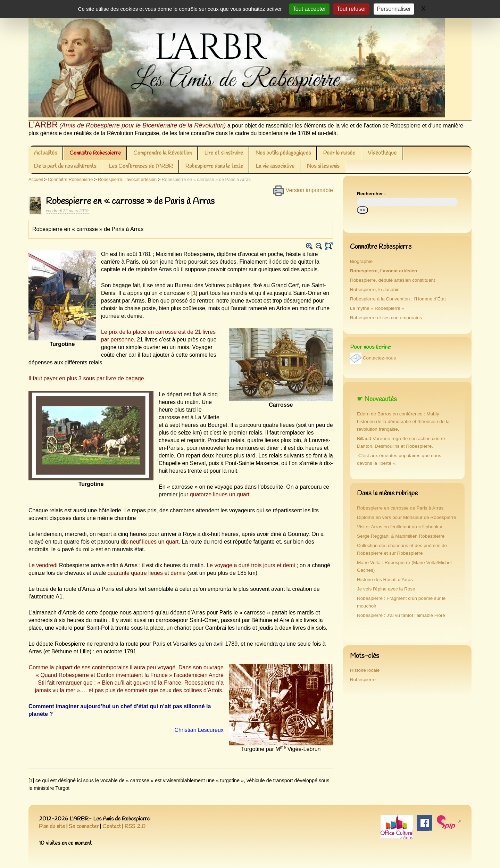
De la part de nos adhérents (65, 166)
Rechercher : (371, 194)
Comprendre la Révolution (162, 153)
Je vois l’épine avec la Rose (386, 589)
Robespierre (363, 680)
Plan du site (52, 826)
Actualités (45, 153)
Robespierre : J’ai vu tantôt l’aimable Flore (401, 615)
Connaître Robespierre (95, 153)
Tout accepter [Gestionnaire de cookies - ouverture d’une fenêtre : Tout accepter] (309, 9)
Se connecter (84, 826)
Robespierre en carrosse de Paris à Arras (400, 508)
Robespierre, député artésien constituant (393, 280)
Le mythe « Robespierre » (377, 308)
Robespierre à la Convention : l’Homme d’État (398, 299)
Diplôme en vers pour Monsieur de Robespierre (407, 517)
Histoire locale (365, 670)
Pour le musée (339, 153)
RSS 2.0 (135, 826)
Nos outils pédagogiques (283, 153)
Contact (112, 826)
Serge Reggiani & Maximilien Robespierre (401, 536)
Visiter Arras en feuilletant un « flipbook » (400, 527)
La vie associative (275, 166)
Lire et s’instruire (224, 153)
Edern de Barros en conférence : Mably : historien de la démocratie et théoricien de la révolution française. (403, 421)
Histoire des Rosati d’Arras (385, 580)
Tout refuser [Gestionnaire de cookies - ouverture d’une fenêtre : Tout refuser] (351, 9)
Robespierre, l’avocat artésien (127, 179)
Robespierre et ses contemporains (386, 318)
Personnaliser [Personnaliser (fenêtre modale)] (394, 9)
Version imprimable (303, 190)
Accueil (36, 179)
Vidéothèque (382, 153)
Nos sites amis (323, 166)
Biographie (361, 261)
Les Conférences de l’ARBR (141, 166)
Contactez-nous (379, 358)
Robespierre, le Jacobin (375, 290)
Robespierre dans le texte (214, 166)
